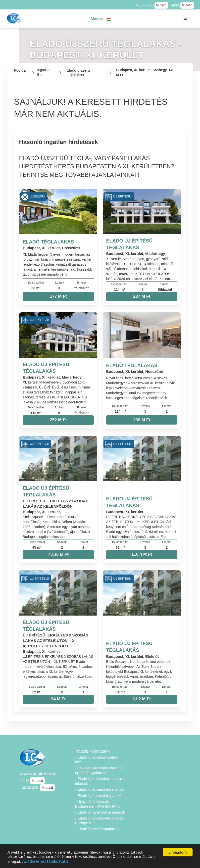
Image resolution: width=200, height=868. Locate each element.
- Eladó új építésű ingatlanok (99, 789)
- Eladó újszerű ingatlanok (97, 829)
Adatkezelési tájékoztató (45, 862)
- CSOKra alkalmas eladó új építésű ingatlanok (99, 770)
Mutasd (161, 5)
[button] (101, 19)
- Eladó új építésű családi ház (97, 760)
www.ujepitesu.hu (38, 774)
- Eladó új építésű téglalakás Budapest (99, 820)
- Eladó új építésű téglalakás (99, 796)
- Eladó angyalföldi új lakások (100, 812)
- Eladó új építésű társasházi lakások (99, 781)
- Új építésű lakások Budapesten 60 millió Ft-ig (97, 804)
